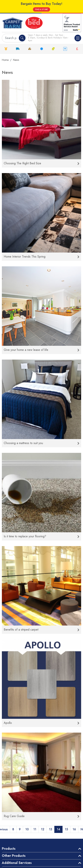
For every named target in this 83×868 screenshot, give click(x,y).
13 (51, 829)
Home (5, 60)
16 (74, 829)
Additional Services (17, 863)
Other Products (14, 856)
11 (35, 829)
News (16, 60)
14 (58, 829)
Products (9, 849)
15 (66, 829)
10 (27, 829)
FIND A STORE (41, 9)
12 (43, 829)
